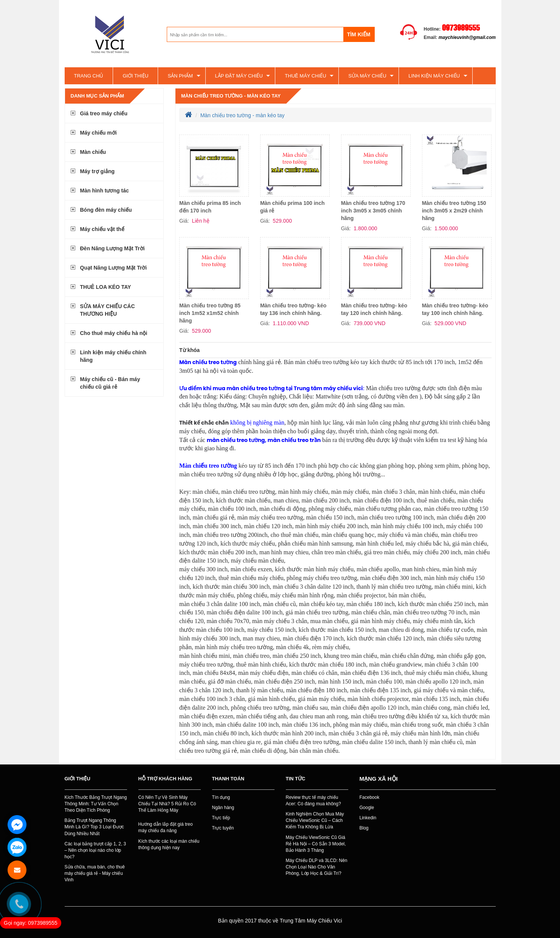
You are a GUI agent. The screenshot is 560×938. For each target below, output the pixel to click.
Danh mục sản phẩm (98, 96)
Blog (364, 828)
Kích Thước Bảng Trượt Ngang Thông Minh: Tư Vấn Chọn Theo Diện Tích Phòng (96, 804)
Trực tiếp (221, 818)
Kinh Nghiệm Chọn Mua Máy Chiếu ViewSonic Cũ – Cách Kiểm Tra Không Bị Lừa (315, 820)
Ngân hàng (223, 808)
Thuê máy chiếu (305, 76)
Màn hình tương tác (105, 191)
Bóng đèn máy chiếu (106, 210)
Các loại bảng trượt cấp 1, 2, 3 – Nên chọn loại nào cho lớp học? (95, 850)
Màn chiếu (93, 152)
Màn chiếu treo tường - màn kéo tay (231, 96)
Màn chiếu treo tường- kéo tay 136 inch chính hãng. (293, 309)
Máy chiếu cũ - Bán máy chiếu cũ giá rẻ (110, 383)
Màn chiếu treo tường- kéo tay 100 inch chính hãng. (455, 309)
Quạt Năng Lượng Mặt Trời (114, 268)
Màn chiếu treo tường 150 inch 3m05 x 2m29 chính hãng (454, 211)
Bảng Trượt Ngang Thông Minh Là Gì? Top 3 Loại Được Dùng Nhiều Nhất (94, 827)
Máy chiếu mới (99, 133)
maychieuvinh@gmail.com (467, 37)
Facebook (370, 797)
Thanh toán (228, 779)
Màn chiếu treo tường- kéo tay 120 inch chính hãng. (374, 309)
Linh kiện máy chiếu (434, 76)
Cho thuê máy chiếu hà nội (114, 333)
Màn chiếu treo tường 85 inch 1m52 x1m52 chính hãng (210, 313)
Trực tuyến (223, 828)
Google (367, 808)
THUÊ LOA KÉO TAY (106, 287)
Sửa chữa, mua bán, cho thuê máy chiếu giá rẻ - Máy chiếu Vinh (95, 873)
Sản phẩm (180, 76)
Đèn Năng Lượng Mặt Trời (112, 248)
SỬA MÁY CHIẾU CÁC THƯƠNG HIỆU (108, 310)
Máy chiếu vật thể (102, 229)
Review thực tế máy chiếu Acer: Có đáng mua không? (313, 801)
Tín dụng (221, 797)
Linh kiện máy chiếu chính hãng (113, 356)
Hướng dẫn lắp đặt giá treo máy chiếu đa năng (166, 827)
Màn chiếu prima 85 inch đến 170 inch (210, 207)
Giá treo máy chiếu (104, 113)
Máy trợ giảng (98, 171)
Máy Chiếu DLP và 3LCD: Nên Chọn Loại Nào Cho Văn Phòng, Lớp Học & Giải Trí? (317, 867)
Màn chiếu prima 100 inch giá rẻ (292, 207)
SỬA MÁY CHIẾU (367, 76)
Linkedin (368, 818)
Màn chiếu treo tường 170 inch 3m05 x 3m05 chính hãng (373, 211)
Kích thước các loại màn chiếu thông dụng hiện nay (169, 844)
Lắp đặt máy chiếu (239, 76)
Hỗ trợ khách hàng (165, 779)
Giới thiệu (135, 76)
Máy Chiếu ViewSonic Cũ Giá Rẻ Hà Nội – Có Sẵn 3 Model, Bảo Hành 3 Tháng (316, 844)
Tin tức (296, 779)
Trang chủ (89, 76)
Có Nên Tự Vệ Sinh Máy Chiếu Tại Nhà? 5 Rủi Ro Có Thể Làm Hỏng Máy (167, 804)
